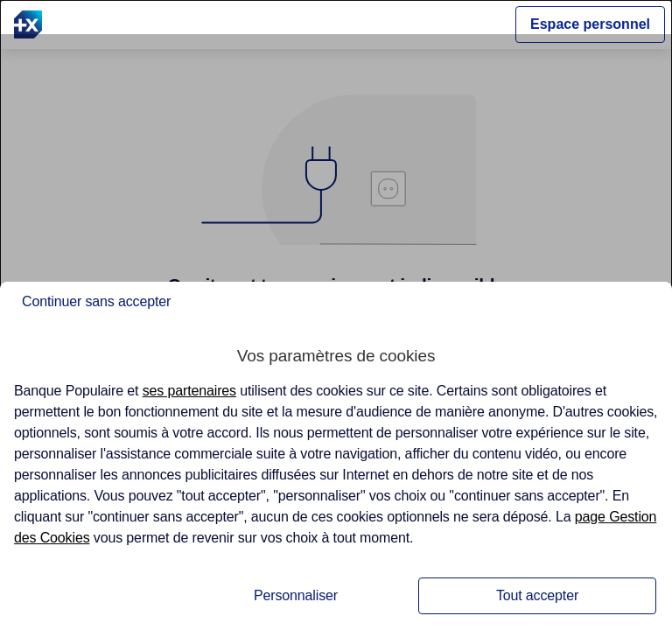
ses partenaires (189, 391)
